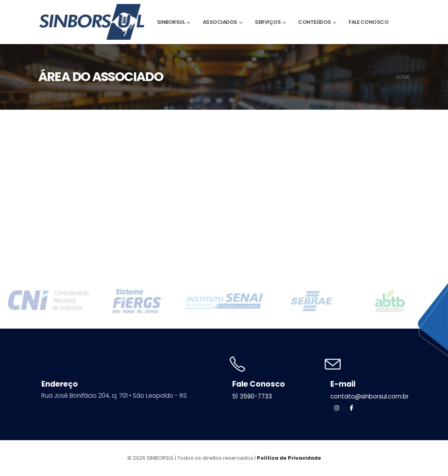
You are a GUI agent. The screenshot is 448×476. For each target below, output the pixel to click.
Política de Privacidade (289, 458)
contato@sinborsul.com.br (369, 396)
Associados (220, 22)
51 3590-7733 (252, 396)
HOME (403, 77)
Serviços (268, 22)
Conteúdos (315, 22)
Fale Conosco (368, 22)
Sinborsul (171, 22)
